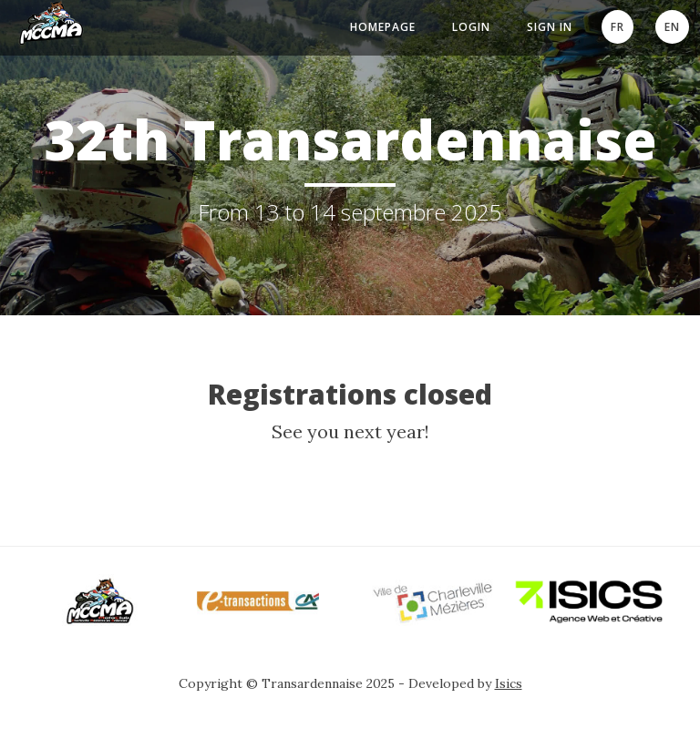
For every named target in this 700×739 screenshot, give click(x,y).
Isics (509, 683)
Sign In (550, 27)
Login (471, 27)
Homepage (383, 27)
